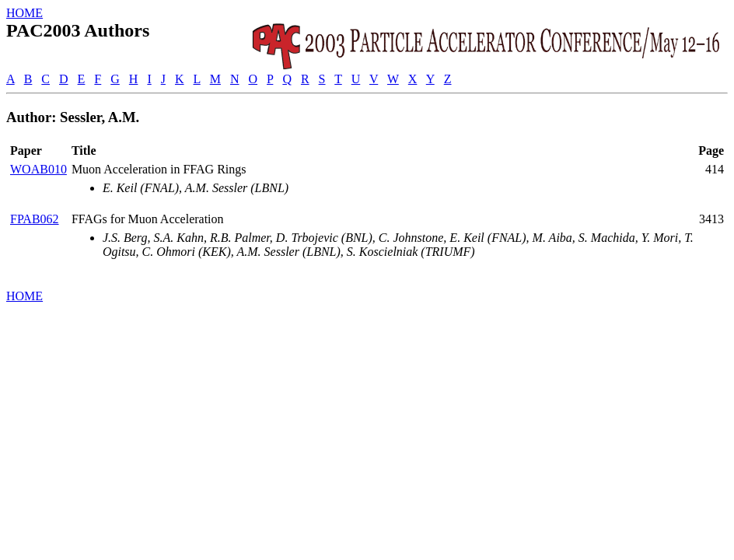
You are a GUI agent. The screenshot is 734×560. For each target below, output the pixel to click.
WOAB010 (38, 169)
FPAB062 (35, 219)
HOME (24, 13)
